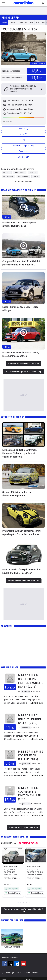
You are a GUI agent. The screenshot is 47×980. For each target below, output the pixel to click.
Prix (44, 22)
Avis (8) (24, 134)
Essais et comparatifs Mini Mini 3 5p (19, 190)
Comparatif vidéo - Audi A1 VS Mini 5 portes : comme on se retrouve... (21, 263)
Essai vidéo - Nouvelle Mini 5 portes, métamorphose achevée (21, 354)
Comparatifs (22, 22)
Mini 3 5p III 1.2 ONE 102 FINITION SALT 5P (29, 719)
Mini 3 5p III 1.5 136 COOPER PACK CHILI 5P (31, 755)
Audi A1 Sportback (12, 947)
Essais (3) (23, 129)
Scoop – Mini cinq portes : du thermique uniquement (17, 494)
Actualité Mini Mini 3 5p (13, 417)
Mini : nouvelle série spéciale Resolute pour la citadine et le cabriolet (22, 571)
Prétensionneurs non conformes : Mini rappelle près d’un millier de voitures (21, 533)
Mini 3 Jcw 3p (8, 176)
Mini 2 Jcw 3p (20, 172)
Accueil (4, 22)
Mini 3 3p (33, 172)
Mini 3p (36, 176)
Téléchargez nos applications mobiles (21, 973)
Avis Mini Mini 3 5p (10, 667)
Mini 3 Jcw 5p (23, 176)
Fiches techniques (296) (23, 146)
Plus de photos (38, 63)
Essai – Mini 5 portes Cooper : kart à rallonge (20, 309)
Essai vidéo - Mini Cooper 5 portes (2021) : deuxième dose (19, 224)
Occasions (23, 151)
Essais (12, 22)
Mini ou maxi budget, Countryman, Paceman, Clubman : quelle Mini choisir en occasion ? (20, 453)
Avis (31, 22)
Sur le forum (23, 157)
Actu (38, 22)
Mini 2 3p (7, 172)
